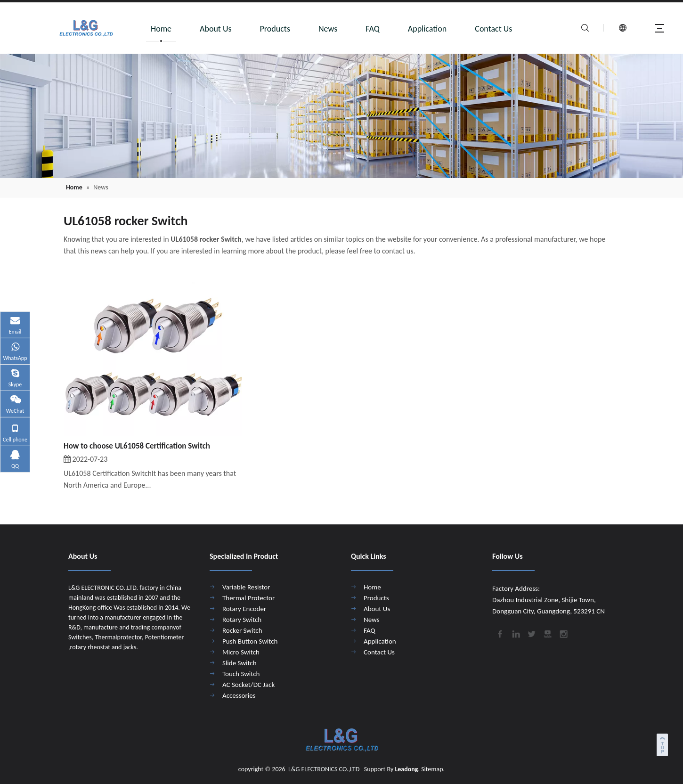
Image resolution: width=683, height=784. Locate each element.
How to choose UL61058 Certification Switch (137, 446)
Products (275, 29)
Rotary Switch (242, 620)
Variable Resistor (246, 587)
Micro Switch (241, 652)
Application (427, 29)
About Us (216, 29)
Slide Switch (240, 663)
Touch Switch (241, 674)
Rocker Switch (242, 630)
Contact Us (493, 29)
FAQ (373, 29)
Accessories (239, 695)
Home (161, 29)
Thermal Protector (248, 598)
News (328, 29)
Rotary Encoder (244, 609)
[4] (341, 116)
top (663, 743)
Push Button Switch (250, 641)
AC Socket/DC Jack (248, 685)
